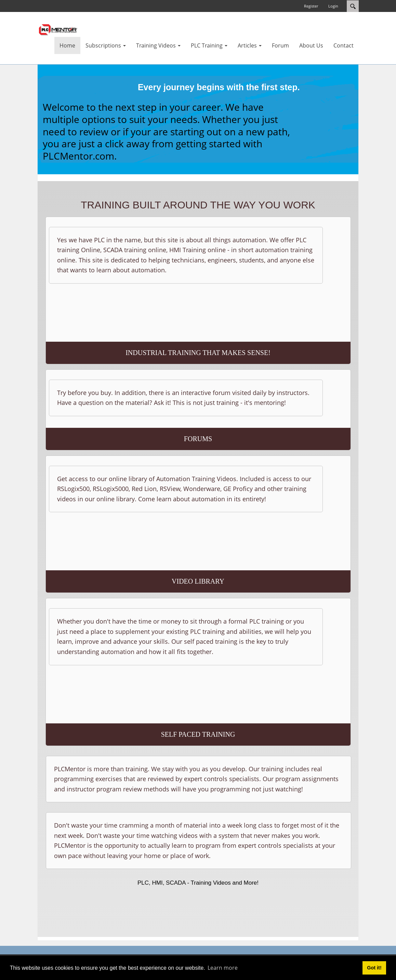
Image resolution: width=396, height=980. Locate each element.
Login (333, 6)
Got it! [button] (374, 968)
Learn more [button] (223, 968)
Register (311, 6)
